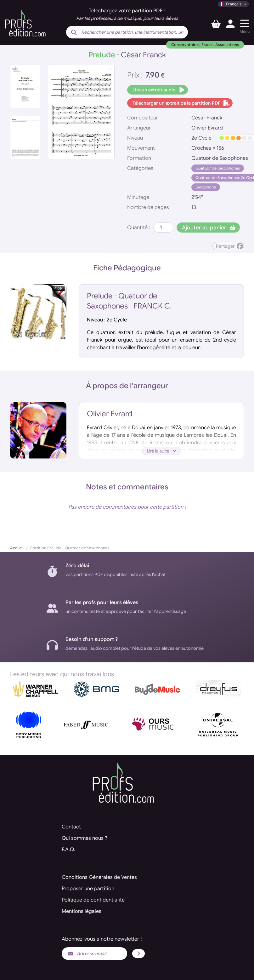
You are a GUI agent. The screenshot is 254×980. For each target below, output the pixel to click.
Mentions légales (82, 911)
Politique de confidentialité (93, 900)
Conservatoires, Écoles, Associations (205, 45)
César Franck (207, 118)
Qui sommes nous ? (85, 838)
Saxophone (206, 187)
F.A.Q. (68, 850)
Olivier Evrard (207, 128)
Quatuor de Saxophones (218, 168)
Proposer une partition (88, 889)
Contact (71, 827)
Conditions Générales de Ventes (99, 877)
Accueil (17, 548)
